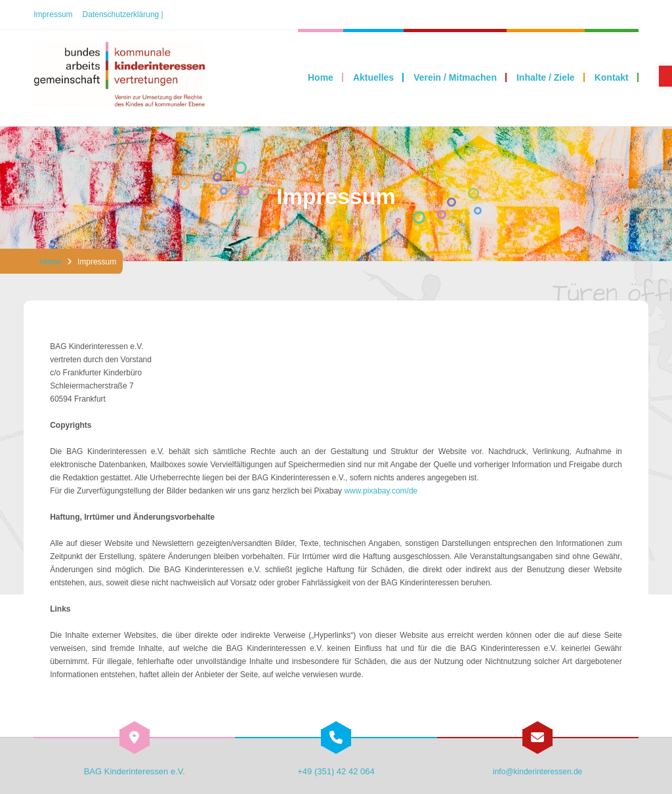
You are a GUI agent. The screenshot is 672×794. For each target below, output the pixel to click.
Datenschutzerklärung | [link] (123, 14)
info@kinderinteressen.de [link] (537, 772)
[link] (665, 76)
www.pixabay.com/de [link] (381, 491)
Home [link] (51, 262)
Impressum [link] (53, 14)
